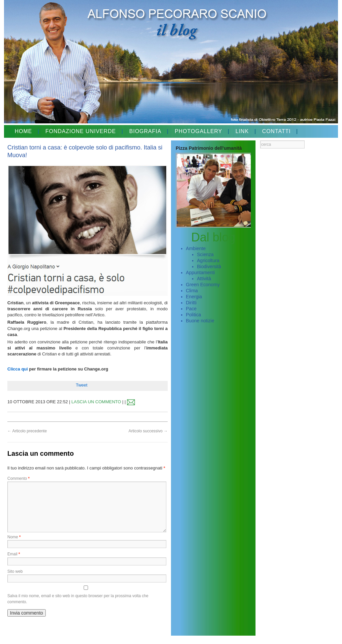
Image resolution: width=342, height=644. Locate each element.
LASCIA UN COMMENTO (96, 402)
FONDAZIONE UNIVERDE (81, 131)
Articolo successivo (148, 431)
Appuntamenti (200, 273)
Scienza (205, 254)
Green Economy (203, 285)
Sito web (15, 571)
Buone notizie (200, 321)
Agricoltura (208, 260)
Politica (194, 315)
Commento (19, 478)
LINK (242, 131)
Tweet (82, 385)
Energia (194, 297)
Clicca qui (18, 369)
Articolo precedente (27, 431)
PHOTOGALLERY (198, 131)
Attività (204, 279)
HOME (23, 131)
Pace (191, 309)
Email (14, 554)
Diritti (191, 303)
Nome (14, 537)
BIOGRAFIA (145, 131)
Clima (192, 291)
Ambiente (196, 248)
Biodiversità (209, 266)
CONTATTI (277, 131)
